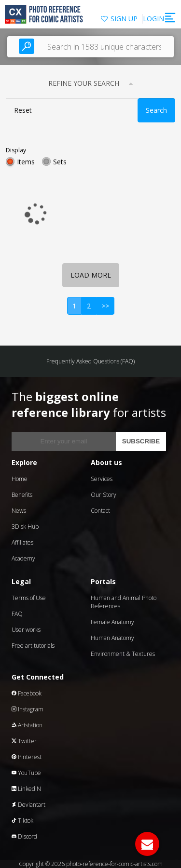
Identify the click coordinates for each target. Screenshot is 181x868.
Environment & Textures (123, 654)
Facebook (27, 693)
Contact (100, 511)
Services (102, 479)
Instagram (28, 709)
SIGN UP (124, 19)
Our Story (104, 495)
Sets (60, 162)
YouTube (26, 773)
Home (20, 479)
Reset (23, 110)
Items (26, 162)
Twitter (24, 741)
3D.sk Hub (25, 527)
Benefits (22, 495)
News (19, 511)
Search (156, 110)
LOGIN (153, 19)
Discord (24, 836)
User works (26, 630)
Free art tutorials (33, 646)
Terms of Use (29, 598)
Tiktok (22, 821)
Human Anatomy (112, 638)
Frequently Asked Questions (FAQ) (90, 361)
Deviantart (28, 805)
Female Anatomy (112, 622)
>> (105, 306)
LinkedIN (26, 789)
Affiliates (22, 542)
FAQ (17, 614)
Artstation (27, 725)
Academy (23, 558)
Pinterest (27, 757)
